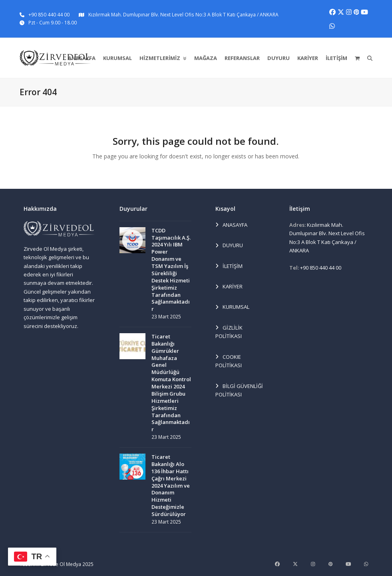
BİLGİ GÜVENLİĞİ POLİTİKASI (239, 390)
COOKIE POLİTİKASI (229, 361)
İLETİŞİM (229, 266)
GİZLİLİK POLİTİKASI (229, 332)
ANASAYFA (231, 225)
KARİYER (229, 287)
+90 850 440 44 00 (49, 15)
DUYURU (229, 246)
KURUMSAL (232, 307)
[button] (357, 58)
